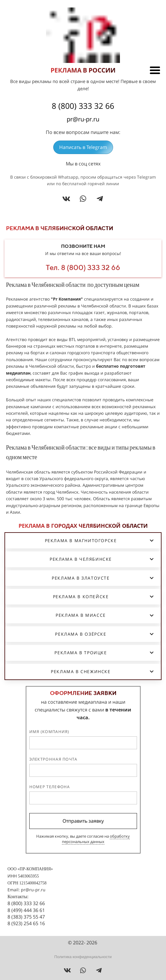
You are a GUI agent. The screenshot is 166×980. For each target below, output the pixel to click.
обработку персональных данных (96, 839)
